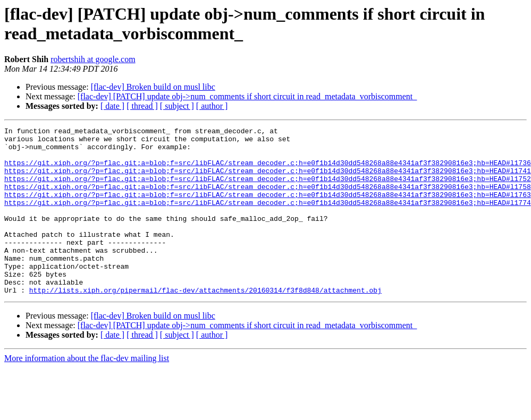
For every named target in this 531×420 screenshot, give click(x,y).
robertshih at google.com (93, 59)
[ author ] (212, 106)
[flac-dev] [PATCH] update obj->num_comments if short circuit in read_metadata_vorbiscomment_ (247, 96)
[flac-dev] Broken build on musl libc (153, 87)
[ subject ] (177, 106)
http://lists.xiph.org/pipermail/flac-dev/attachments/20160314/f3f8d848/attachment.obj (205, 323)
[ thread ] (142, 106)
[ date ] (112, 106)
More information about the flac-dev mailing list (87, 392)
